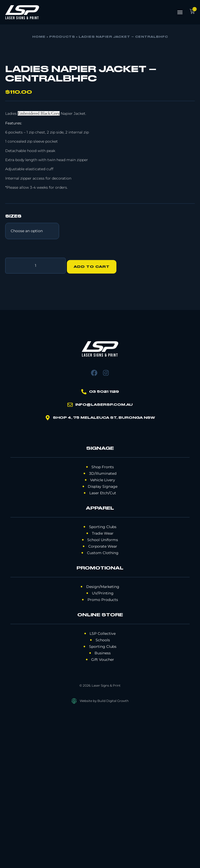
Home (39, 37)
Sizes (13, 373)
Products (62, 37)
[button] (180, 12)
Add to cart (94, 421)
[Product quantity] (35, 421)
